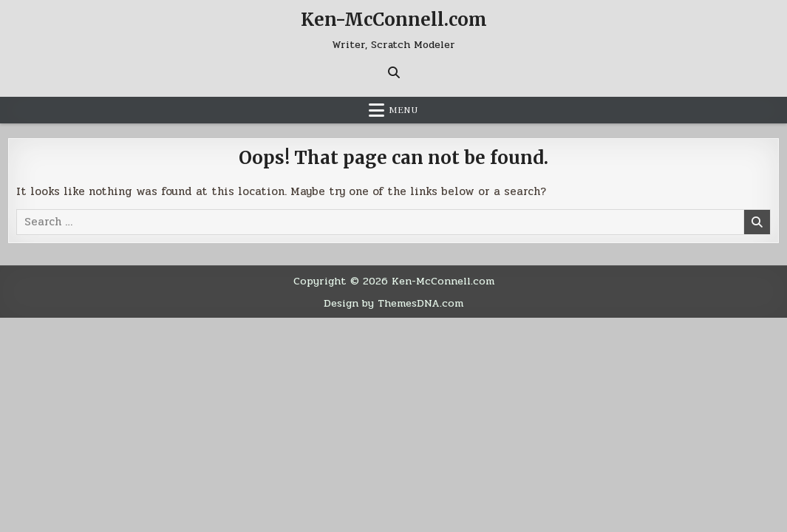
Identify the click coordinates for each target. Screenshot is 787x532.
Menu (403, 110)
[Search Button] (394, 72)
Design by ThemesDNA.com (393, 303)
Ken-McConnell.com (394, 20)
